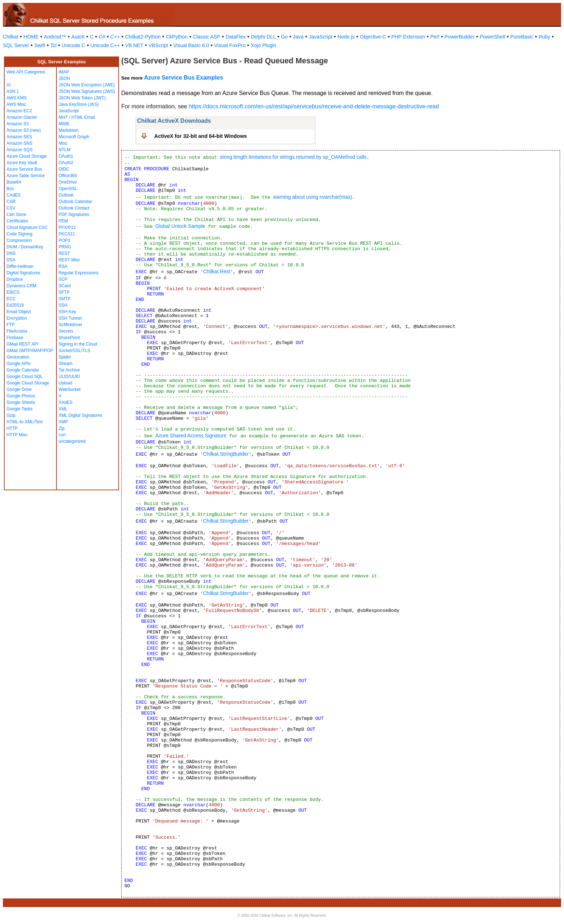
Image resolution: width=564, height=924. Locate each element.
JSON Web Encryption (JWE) (87, 85)
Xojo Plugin (263, 45)
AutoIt (78, 37)
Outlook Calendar (75, 202)
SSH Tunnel (70, 318)
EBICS (13, 292)
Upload (65, 383)
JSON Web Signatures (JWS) (87, 91)
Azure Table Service (26, 176)
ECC (11, 299)
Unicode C (74, 45)
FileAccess (17, 331)
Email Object (19, 312)
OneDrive (68, 182)
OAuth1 (66, 156)
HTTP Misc (17, 435)
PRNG (65, 247)
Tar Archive (69, 370)
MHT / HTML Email (77, 117)
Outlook (66, 195)
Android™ (55, 37)
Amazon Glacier (22, 117)
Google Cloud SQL (25, 377)
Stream (66, 364)
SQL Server (16, 45)
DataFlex (236, 37)
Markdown (69, 130)
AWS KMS (17, 98)
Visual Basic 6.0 (191, 45)
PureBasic (522, 37)
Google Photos (21, 396)
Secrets (66, 331)
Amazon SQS (20, 150)
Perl (435, 37)
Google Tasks (20, 409)
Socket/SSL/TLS (74, 351)
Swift (40, 45)
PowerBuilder (460, 37)
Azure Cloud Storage (26, 156)
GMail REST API (22, 344)
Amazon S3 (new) (24, 130)
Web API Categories (26, 72)
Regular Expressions (79, 273)
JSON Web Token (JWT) (82, 98)
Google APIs (19, 364)
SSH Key (67, 312)
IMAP (64, 72)
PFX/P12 (67, 227)
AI (8, 85)
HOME (31, 37)
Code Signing (19, 234)
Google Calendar (23, 370)
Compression (19, 240)
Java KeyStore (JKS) (79, 104)
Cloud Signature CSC (27, 227)
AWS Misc (16, 104)
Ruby (544, 37)
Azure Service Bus (24, 169)
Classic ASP (206, 37)
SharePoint (69, 338)
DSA (11, 260)
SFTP (64, 292)
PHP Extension (408, 37)
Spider (65, 357)
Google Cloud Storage (28, 383)
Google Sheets (21, 402)
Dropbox (15, 279)
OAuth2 (66, 163)
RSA (63, 266)
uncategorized (72, 441)
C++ (115, 37)
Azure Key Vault (22, 163)
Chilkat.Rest (216, 271)
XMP (63, 422)
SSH (63, 305)
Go (284, 37)
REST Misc (69, 260)
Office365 (68, 176)
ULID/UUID (69, 377)
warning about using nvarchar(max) (312, 197)
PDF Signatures (74, 215)
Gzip (11, 415)
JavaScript (321, 37)
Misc (63, 143)
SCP (63, 279)
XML (63, 409)
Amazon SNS (19, 143)
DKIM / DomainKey (25, 247)
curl (62, 435)
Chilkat (11, 37)
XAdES (66, 402)
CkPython (177, 37)
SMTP (65, 299)
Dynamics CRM (21, 286)
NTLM (65, 150)
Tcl (53, 45)
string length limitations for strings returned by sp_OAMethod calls (293, 157)
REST (64, 253)
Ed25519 (15, 305)
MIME (64, 124)
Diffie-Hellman (20, 266)
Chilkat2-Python (143, 37)
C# (102, 37)
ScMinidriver (70, 325)
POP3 (64, 240)
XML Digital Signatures (81, 415)
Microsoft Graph (74, 137)
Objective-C (373, 37)
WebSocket (70, 389)
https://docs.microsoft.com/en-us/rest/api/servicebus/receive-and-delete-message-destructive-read (314, 106)
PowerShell (493, 37)
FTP (11, 325)
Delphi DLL (263, 37)
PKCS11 (67, 234)
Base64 (14, 182)
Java (298, 37)
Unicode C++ (105, 45)
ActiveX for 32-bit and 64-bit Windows (201, 136)
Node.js (346, 37)
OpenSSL (68, 189)
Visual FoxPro (230, 45)
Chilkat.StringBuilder (226, 454)
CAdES (13, 195)
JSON (64, 78)
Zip (62, 428)
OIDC (64, 169)
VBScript (158, 45)
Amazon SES (19, 137)
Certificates (17, 221)
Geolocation (18, 357)
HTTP (12, 428)
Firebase (15, 338)
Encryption (17, 318)
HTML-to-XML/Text (25, 422)
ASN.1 (13, 91)
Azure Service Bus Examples (183, 78)
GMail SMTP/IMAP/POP (30, 351)
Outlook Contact (74, 208)
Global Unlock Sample (180, 226)
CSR (11, 202)
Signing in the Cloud (78, 344)
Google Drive (19, 389)
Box (10, 189)
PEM (63, 221)
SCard (65, 286)
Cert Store (16, 215)
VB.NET (134, 45)
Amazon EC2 (19, 111)
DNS (11, 253)
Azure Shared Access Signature (191, 436)
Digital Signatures (23, 273)
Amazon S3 (18, 124)
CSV (11, 208)
